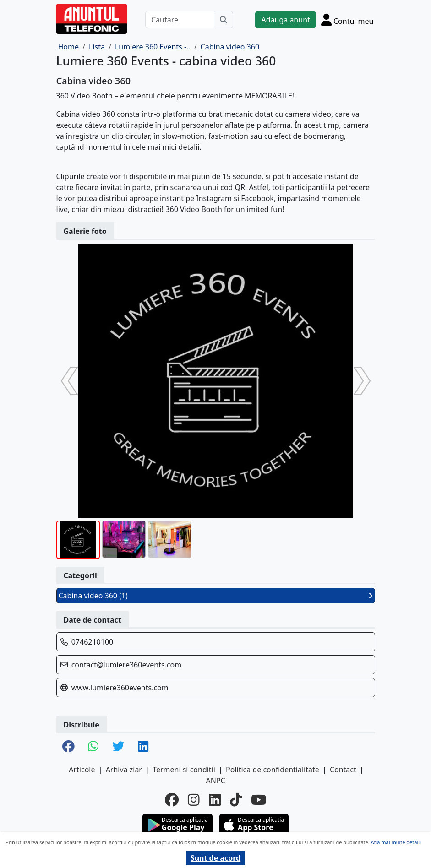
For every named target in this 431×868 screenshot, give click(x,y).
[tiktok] (236, 800)
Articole (82, 770)
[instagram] (194, 800)
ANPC (215, 781)
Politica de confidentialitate (273, 770)
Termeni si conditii (184, 770)
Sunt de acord (215, 858)
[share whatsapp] (93, 747)
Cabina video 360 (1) (216, 596)
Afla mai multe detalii (396, 842)
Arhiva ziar (124, 770)
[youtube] (259, 800)
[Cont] (347, 19)
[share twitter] (118, 747)
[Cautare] (180, 20)
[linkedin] (215, 800)
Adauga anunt (285, 20)
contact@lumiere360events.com (127, 665)
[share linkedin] (143, 747)
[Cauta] (224, 20)
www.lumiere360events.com (120, 688)
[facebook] (172, 800)
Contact (343, 770)
